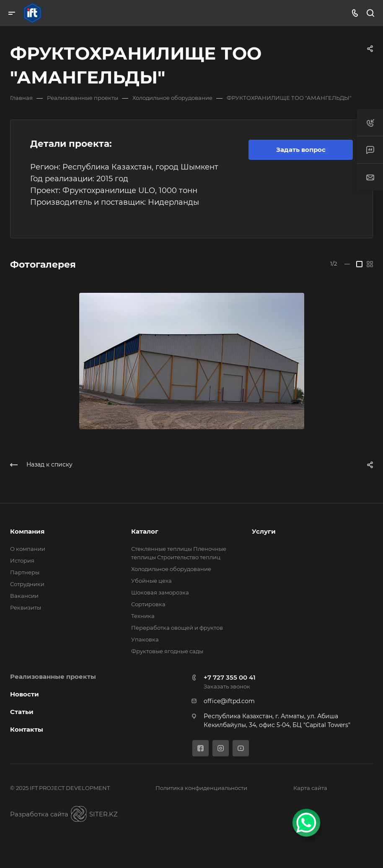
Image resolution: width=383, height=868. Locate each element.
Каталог (145, 531)
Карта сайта (310, 788)
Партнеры (25, 572)
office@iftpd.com (229, 701)
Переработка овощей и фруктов (177, 628)
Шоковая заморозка (160, 592)
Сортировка (148, 604)
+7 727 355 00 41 (230, 677)
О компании (28, 549)
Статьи (22, 712)
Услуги (264, 531)
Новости (25, 694)
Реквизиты (26, 607)
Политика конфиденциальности (201, 788)
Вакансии (24, 596)
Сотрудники (27, 584)
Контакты (27, 729)
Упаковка (145, 639)
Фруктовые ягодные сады (167, 651)
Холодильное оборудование (171, 569)
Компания (27, 531)
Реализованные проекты (53, 676)
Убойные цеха (151, 581)
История (22, 560)
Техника (143, 616)
